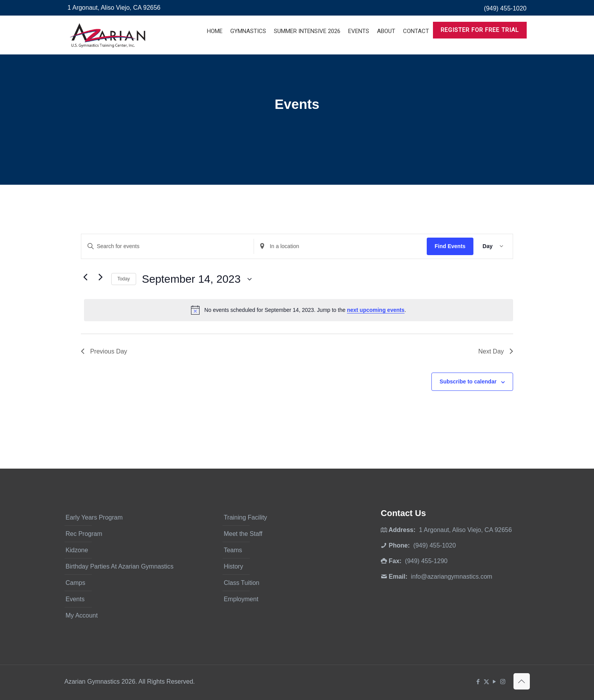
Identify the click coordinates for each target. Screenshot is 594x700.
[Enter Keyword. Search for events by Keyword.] (168, 246)
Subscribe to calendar (468, 381)
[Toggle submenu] (248, 51)
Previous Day (104, 351)
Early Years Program (94, 517)
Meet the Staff (243, 534)
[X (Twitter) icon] (486, 682)
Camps (76, 583)
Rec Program (84, 534)
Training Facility (245, 517)
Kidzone (77, 550)
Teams (233, 550)
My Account (82, 615)
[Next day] (101, 277)
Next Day (496, 351)
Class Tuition (242, 583)
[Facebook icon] (478, 682)
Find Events (450, 246)
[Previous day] (86, 277)
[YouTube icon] (495, 682)
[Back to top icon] (522, 681)
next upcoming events (376, 310)
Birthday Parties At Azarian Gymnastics (120, 566)
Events (75, 599)
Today (124, 279)
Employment (241, 599)
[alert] (299, 310)
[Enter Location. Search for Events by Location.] (340, 246)
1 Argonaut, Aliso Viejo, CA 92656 (114, 8)
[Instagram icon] (503, 682)
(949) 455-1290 (426, 561)
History (233, 566)
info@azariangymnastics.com (451, 577)
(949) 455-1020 (505, 8)
